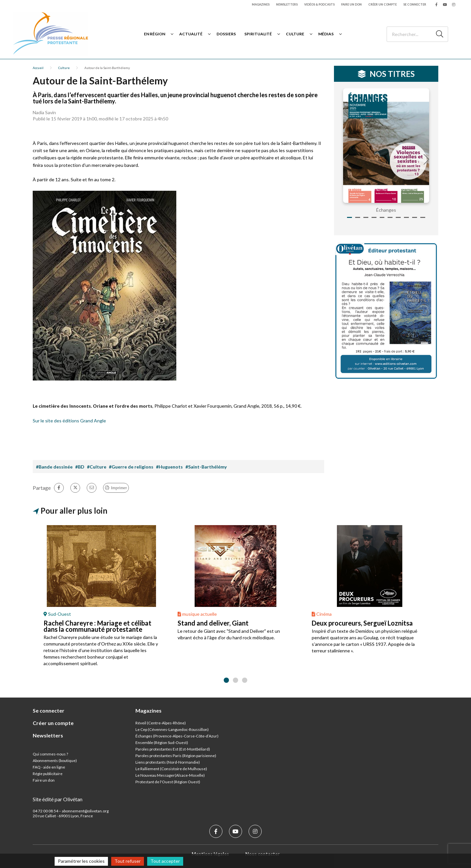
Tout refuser (128, 861)
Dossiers (226, 34)
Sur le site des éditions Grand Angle (69, 421)
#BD (80, 467)
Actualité (191, 34)
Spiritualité (258, 34)
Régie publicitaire (48, 774)
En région (155, 34)
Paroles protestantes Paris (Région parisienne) (176, 756)
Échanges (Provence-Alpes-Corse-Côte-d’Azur (176, 736)
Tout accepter (165, 861)
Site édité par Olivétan (58, 799)
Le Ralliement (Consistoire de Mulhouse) (171, 769)
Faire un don (351, 4)
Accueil (38, 68)
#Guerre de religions (131, 467)
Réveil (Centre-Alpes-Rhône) (161, 723)
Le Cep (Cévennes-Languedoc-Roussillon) (172, 729)
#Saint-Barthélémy (206, 467)
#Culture (97, 467)
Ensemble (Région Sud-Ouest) (162, 743)
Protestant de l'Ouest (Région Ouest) (168, 782)
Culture (295, 34)
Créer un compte (383, 4)
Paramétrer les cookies (81, 861)
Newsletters (287, 4)
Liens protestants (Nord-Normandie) (168, 762)
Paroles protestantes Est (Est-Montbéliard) (173, 749)
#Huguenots (169, 467)
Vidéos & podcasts (319, 4)
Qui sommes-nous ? (50, 754)
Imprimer (119, 488)
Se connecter (415, 4)
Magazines (261, 4)
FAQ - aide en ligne (49, 767)
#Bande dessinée (54, 467)
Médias (326, 34)
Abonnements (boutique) (55, 761)
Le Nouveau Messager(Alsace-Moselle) (170, 775)
